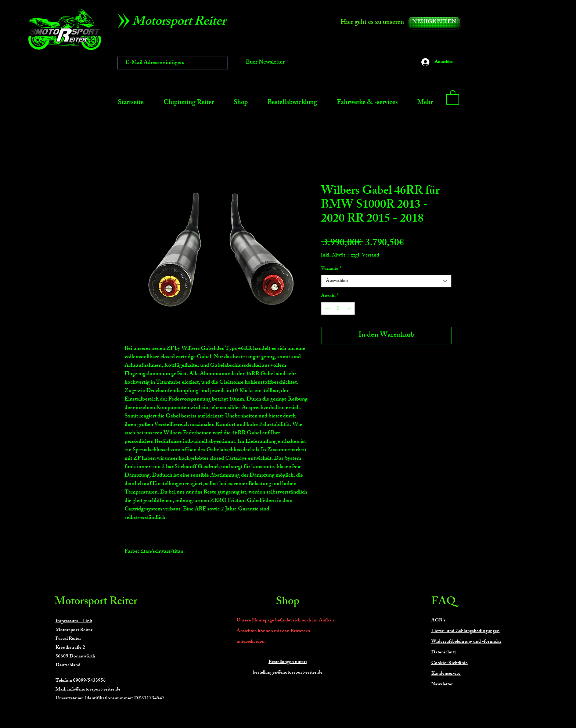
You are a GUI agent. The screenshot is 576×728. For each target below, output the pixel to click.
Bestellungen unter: (288, 662)
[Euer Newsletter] (265, 63)
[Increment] (350, 309)
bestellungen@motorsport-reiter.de (288, 673)
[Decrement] (327, 309)
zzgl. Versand (365, 256)
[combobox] (386, 281)
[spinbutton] (338, 309)
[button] (453, 97)
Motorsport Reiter (96, 602)
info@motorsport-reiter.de (94, 690)
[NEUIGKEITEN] (434, 23)
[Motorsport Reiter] (182, 23)
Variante (331, 269)
